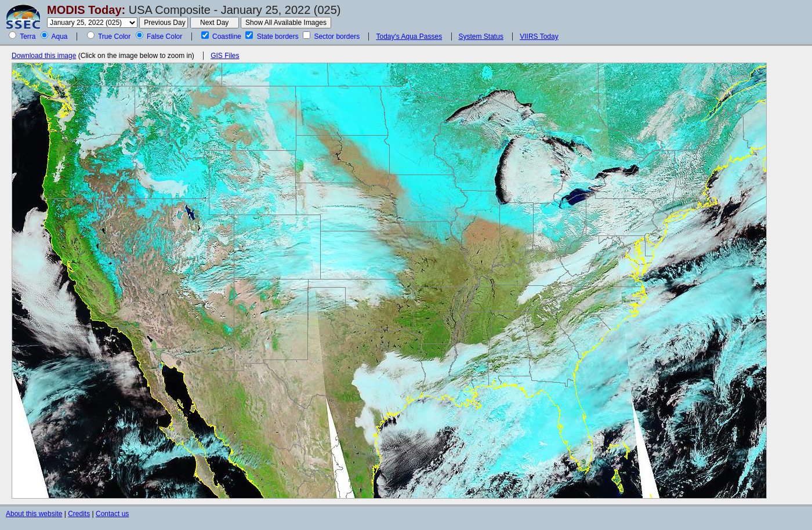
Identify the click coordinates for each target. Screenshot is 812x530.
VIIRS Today (539, 37)
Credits (79, 514)
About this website (34, 514)
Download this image (44, 56)
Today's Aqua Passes (409, 37)
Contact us (112, 514)
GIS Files (225, 56)
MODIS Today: (86, 10)
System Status (481, 37)
